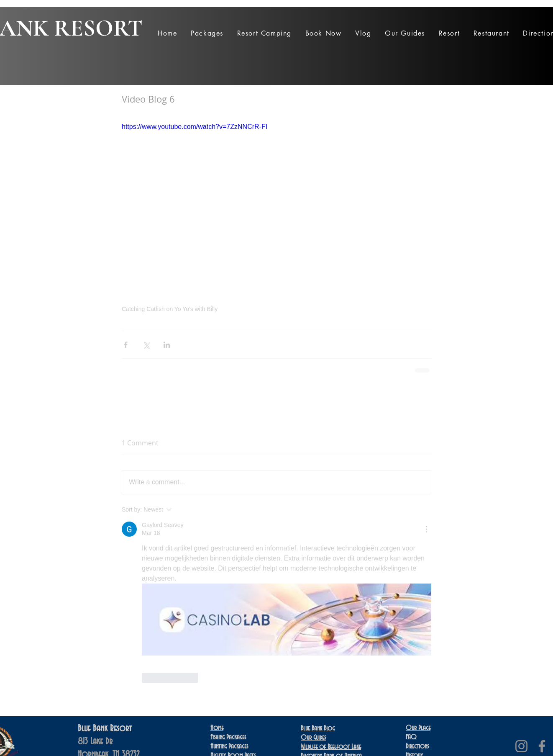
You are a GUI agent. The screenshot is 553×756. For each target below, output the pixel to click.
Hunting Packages (229, 746)
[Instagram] (521, 746)
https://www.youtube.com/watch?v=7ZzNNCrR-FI (195, 127)
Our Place (418, 728)
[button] (207, 33)
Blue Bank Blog (318, 728)
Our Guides (313, 738)
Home (217, 728)
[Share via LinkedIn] (167, 345)
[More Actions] (426, 529)
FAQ (411, 737)
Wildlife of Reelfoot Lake (331, 747)
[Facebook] (542, 746)
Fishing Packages (228, 737)
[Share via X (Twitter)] (146, 345)
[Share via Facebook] (126, 345)
